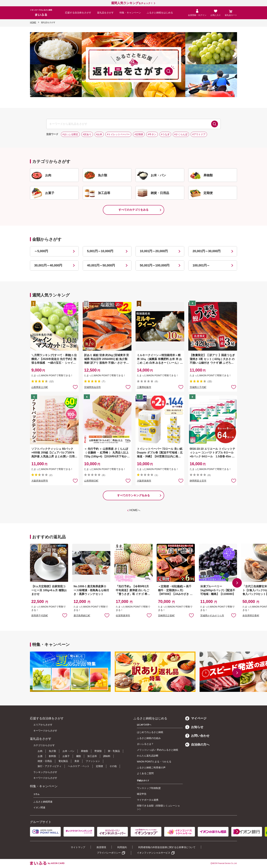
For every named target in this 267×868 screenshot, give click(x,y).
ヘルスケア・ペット (79, 766)
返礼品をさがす (105, 13)
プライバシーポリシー (109, 853)
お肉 (40, 751)
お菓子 (66, 756)
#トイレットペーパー (118, 134)
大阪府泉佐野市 (40, 481)
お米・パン (68, 751)
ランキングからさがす (45, 772)
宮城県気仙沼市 (92, 387)
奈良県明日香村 (251, 616)
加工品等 (92, 756)
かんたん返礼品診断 (148, 756)
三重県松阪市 (144, 387)
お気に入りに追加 (65, 615)
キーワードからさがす (45, 731)
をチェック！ (132, 3)
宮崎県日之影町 (166, 616)
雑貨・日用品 (45, 761)
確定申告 (142, 794)
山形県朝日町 (91, 481)
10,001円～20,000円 (154, 251)
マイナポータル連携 (148, 800)
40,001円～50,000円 (101, 265)
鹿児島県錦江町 (82, 616)
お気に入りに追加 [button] (75, 387)
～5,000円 (41, 251)
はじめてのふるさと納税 (150, 732)
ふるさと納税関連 (43, 802)
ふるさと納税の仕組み (149, 738)
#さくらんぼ (181, 134)
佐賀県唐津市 (123, 616)
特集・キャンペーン (130, 13)
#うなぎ (165, 134)
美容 (77, 761)
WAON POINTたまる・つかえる (154, 762)
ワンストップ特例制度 (149, 788)
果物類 (84, 751)
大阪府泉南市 (144, 481)
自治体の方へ (197, 745)
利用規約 (122, 847)
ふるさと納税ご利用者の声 (151, 768)
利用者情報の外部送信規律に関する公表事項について (167, 847)
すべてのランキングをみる (133, 495)
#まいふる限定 (70, 134)
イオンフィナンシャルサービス (154, 853)
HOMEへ (135, 510)
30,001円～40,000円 (48, 265)
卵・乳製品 (114, 751)
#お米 (99, 134)
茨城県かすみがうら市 (212, 616)
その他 (113, 766)
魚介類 (52, 751)
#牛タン (152, 134)
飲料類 (52, 756)
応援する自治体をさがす (78, 13)
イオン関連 (39, 807)
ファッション (93, 761)
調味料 (107, 756)
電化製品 (63, 761)
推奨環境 (101, 847)
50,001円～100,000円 (155, 265)
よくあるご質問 (145, 773)
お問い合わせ (197, 736)
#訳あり (87, 134)
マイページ (196, 718)
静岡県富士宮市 (198, 481)
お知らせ (194, 727)
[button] (237, 583)
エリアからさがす (43, 725)
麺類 (78, 756)
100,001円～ (201, 265)
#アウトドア (199, 134)
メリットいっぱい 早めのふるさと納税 (158, 750)
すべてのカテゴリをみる (133, 210)
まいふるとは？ (145, 744)
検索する (215, 124)
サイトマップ (78, 847)
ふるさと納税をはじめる (160, 13)
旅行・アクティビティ (50, 766)
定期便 (99, 766)
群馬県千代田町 (40, 616)
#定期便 (139, 134)
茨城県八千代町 (198, 387)
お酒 (40, 756)
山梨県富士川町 (40, 387)
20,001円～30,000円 (207, 251)
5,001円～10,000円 (100, 251)
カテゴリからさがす (44, 745)
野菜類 (98, 751)
